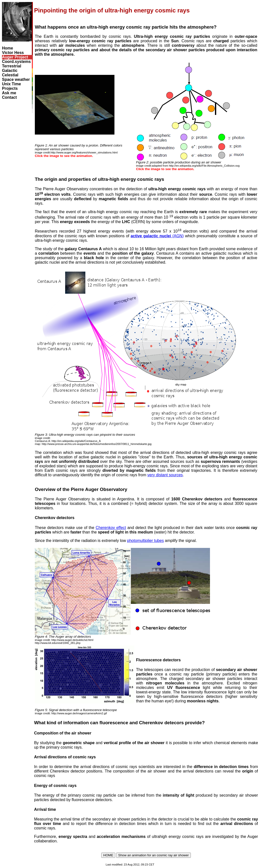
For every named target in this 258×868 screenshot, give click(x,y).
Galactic (10, 71)
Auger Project (15, 57)
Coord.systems (16, 62)
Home (7, 48)
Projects (10, 88)
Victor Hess (13, 53)
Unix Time (11, 84)
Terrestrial (12, 66)
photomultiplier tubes (146, 541)
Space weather (16, 79)
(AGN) (157, 236)
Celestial (10, 75)
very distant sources (165, 475)
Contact (9, 97)
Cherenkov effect (111, 528)
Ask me (9, 93)
